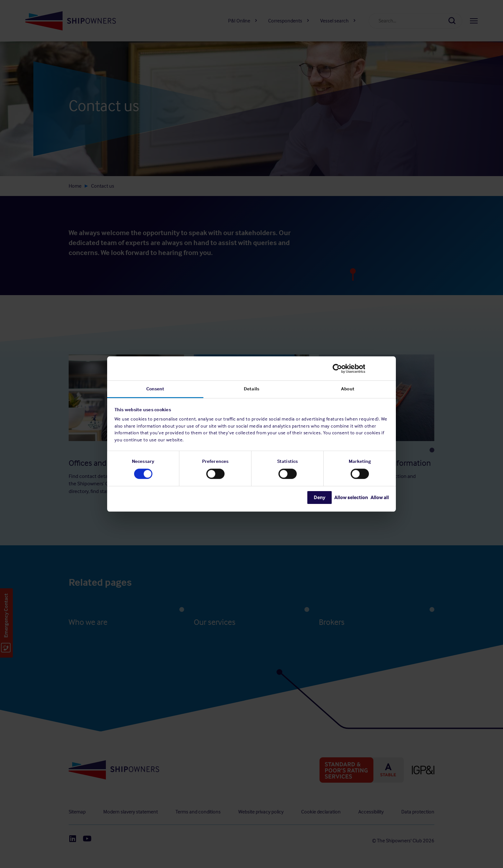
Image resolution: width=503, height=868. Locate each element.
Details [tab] (251, 389)
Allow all (380, 497)
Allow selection (351, 497)
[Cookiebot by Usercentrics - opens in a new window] (361, 369)
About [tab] (348, 389)
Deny (320, 497)
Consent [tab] (155, 389)
